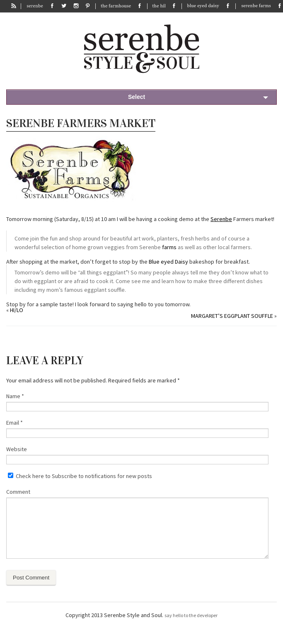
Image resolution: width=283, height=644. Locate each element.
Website (17, 449)
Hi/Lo (17, 310)
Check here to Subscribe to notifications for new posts (80, 476)
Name (15, 396)
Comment (18, 492)
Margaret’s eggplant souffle (232, 316)
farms (169, 247)
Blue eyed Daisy (168, 262)
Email (15, 423)
